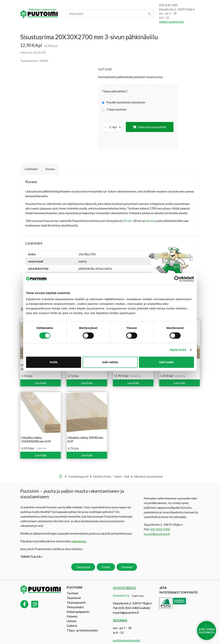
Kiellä (53, 362)
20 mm (127, 213)
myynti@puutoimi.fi (157, 526)
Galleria (72, 617)
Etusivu (60, 469)
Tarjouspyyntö (76, 594)
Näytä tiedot (178, 350)
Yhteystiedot (75, 599)
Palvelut (127, 559)
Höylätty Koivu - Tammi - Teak (111, 469)
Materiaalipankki (78, 604)
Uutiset (71, 613)
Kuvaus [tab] (50, 161)
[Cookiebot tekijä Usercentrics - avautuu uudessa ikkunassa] (177, 279)
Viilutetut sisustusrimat (148, 469)
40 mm (150, 213)
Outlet (106, 559)
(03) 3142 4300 (168, 5)
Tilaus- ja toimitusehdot (82, 622)
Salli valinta (110, 362)
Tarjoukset (83, 559)
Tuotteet (72, 585)
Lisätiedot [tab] (31, 161)
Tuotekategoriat (78, 469)
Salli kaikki (166, 362)
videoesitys (79, 533)
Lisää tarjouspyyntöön (152, 127)
